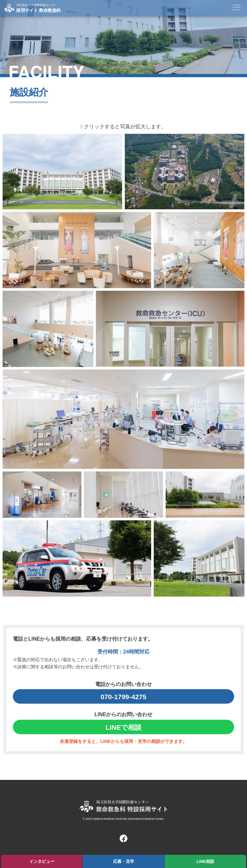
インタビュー (42, 861)
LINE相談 (206, 861)
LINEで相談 (123, 727)
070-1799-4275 (123, 696)
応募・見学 (124, 861)
